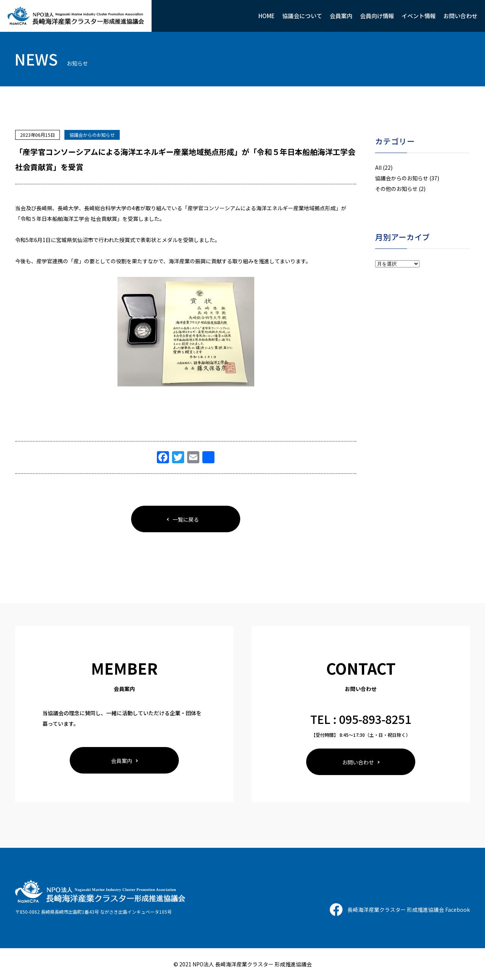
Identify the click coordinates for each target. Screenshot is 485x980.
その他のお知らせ (396, 189)
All (378, 167)
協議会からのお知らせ (92, 135)
